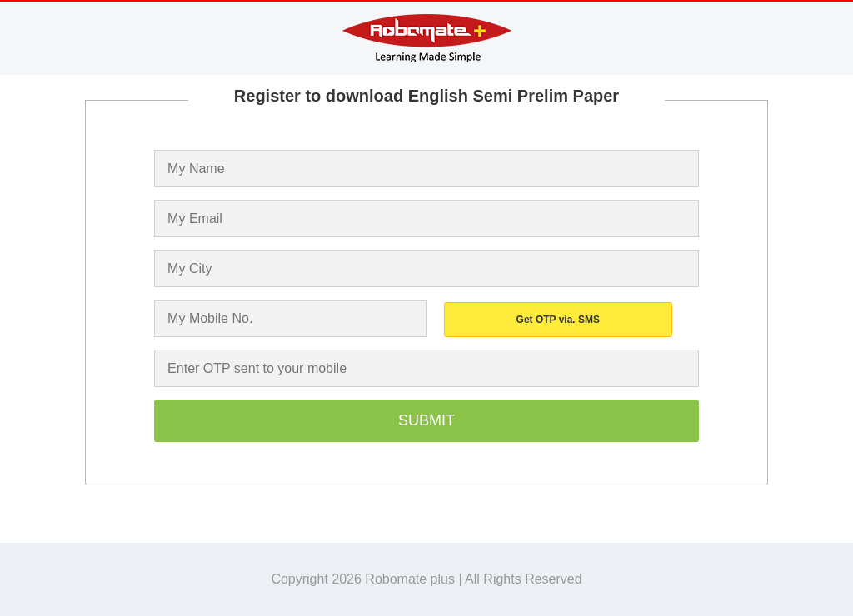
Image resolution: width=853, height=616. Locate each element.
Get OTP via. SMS (558, 320)
